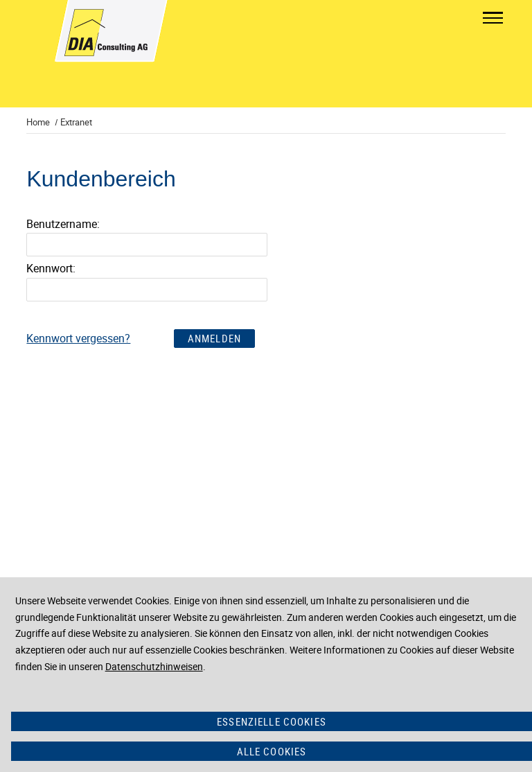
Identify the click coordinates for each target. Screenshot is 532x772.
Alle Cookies (272, 751)
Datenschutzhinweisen (154, 666)
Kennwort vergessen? (78, 338)
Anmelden (214, 338)
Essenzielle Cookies (272, 721)
